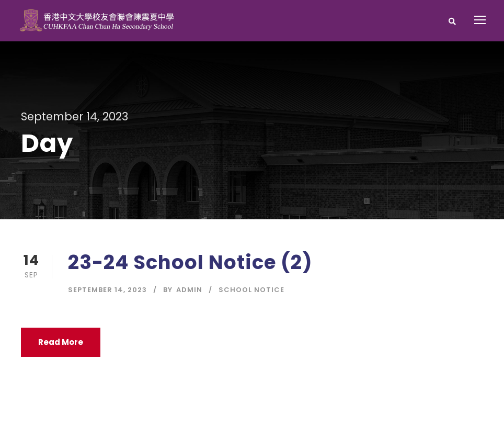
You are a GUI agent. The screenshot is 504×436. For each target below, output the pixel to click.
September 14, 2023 (107, 290)
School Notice (251, 290)
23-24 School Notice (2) (190, 262)
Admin (189, 290)
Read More (61, 342)
